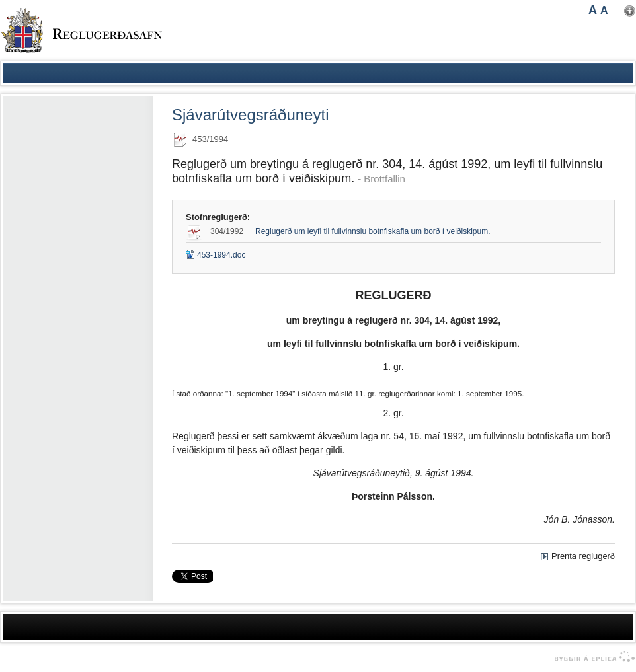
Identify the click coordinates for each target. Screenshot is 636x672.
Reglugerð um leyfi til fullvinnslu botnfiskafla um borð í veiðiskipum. (373, 231)
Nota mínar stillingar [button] (630, 11)
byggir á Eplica (591, 657)
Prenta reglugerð (583, 556)
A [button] (593, 10)
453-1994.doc (216, 255)
